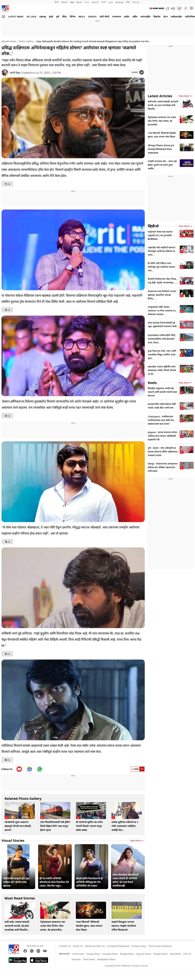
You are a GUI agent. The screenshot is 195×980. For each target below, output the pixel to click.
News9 (64, 2)
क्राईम (127, 16)
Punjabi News (161, 954)
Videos (92, 16)
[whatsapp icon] (40, 769)
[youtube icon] (19, 769)
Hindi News (78, 954)
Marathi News (9, 41)
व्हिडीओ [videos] (153, 226)
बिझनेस (157, 16)
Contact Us (65, 946)
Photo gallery (26, 41)
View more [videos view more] (185, 226)
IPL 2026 (31, 16)
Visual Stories (13, 840)
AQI (173, 8)
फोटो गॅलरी (104, 16)
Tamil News (89, 959)
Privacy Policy (139, 946)
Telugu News (93, 954)
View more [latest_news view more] (185, 96)
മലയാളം (119, 2)
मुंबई (51, 16)
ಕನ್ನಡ (72, 2)
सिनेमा (73, 16)
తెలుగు (79, 2)
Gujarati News (144, 954)
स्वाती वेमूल (15, 73)
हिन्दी (57, 2)
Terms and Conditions (160, 946)
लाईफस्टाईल (176, 16)
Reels (82, 16)
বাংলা (87, 2)
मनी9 (128, 2)
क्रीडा (65, 16)
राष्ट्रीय (135, 16)
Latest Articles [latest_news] (160, 96)
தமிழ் (111, 2)
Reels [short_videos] (152, 383)
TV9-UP (136, 2)
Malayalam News (106, 959)
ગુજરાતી (95, 2)
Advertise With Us (95, 946)
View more (137, 840)
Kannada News (110, 954)
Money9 (76, 959)
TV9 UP (187, 954)
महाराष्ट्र (43, 16)
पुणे (58, 16)
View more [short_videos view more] (185, 383)
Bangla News (127, 954)
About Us (78, 946)
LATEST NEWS (16, 16)
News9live (175, 954)
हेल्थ (166, 16)
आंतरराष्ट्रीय (145, 16)
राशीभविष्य (190, 16)
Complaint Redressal (118, 946)
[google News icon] (29, 769)
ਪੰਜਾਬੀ (103, 2)
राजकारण (117, 16)
